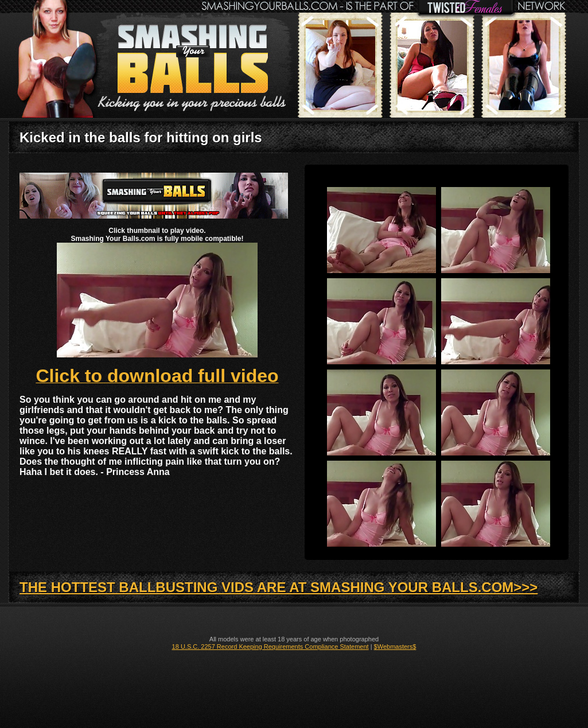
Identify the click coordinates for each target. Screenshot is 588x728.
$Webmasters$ (395, 647)
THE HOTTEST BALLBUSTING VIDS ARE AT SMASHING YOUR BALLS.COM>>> (279, 587)
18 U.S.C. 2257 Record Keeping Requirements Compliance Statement (270, 647)
